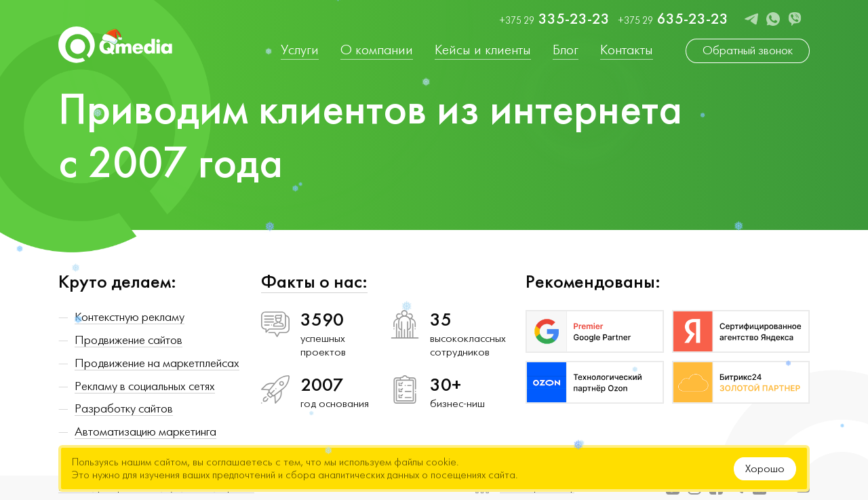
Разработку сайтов (124, 409)
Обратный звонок (748, 51)
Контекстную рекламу (130, 317)
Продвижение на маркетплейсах (157, 363)
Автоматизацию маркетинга (145, 432)
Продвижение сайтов (129, 340)
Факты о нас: (314, 281)
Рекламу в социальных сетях (145, 386)
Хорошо (765, 469)
